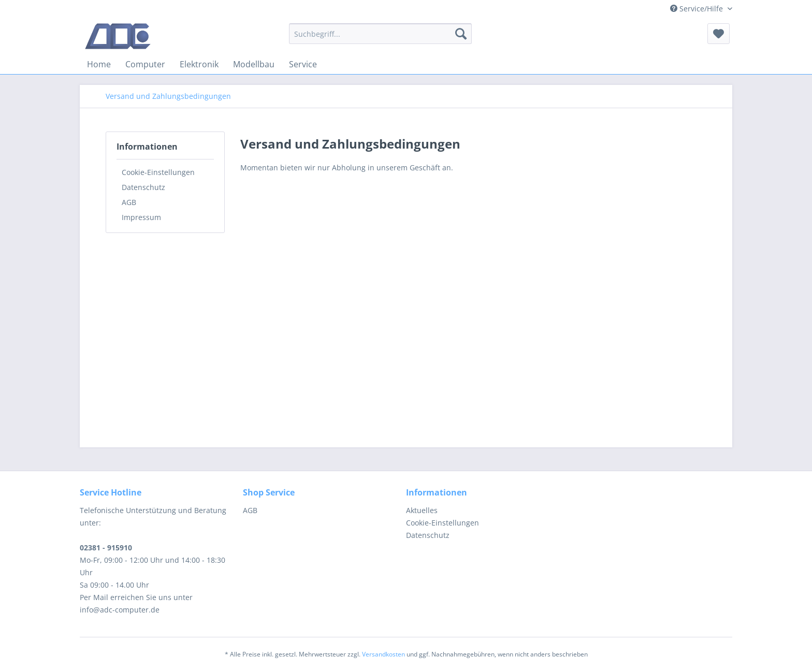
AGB (129, 202)
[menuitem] (380, 34)
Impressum (141, 217)
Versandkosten (383, 654)
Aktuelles (422, 510)
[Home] (99, 64)
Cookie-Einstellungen (158, 172)
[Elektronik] (199, 64)
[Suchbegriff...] (380, 34)
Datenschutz (143, 187)
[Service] (303, 64)
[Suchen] (461, 34)
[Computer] (145, 64)
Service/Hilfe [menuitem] (698, 9)
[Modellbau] (254, 64)
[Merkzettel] (719, 34)
